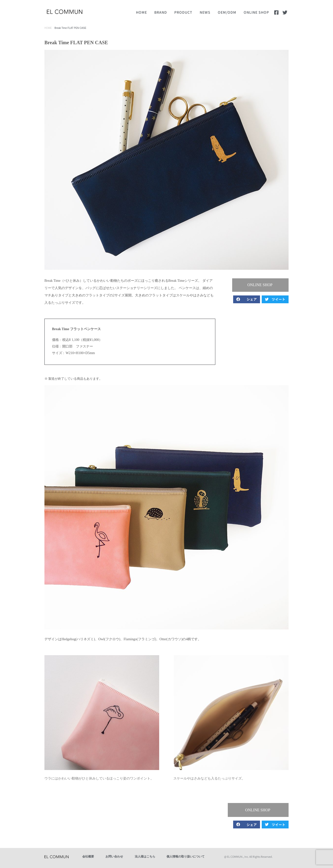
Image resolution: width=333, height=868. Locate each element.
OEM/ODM (227, 12)
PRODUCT (183, 12)
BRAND (161, 12)
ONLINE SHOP (256, 12)
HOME (141, 12)
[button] (262, 285)
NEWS (205, 12)
